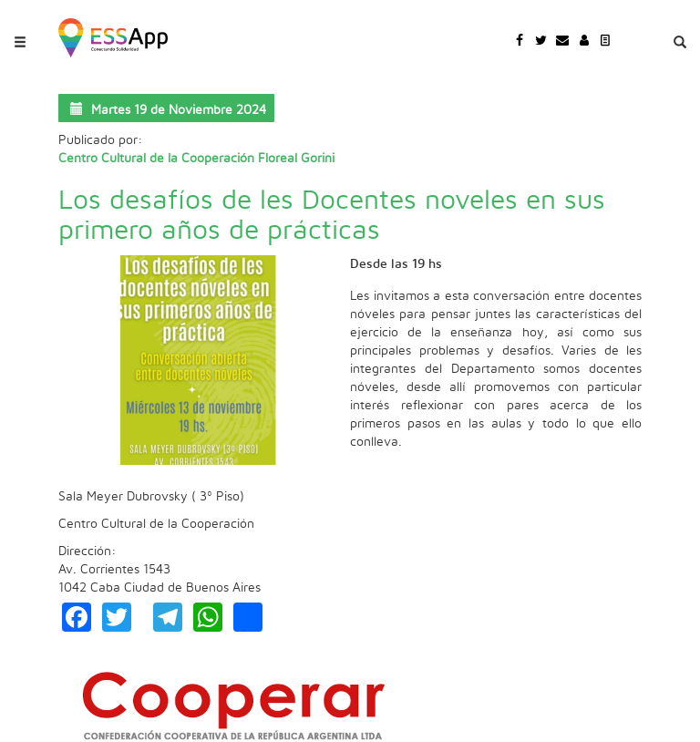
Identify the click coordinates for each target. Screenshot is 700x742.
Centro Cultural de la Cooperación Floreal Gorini (196, 159)
